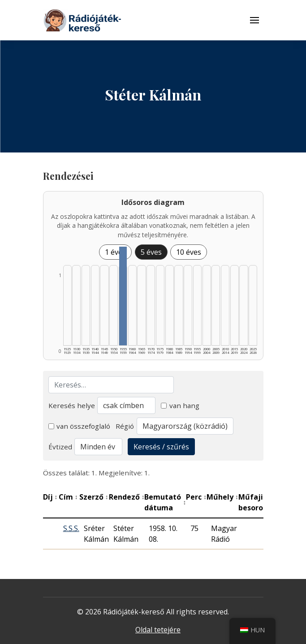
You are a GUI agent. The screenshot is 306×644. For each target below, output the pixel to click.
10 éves (189, 252)
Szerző (94, 497)
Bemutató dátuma (165, 502)
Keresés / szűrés (161, 447)
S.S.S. (71, 528)
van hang (180, 405)
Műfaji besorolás (258, 502)
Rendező (127, 497)
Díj (50, 497)
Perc (196, 497)
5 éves (151, 252)
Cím (68, 497)
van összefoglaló (80, 426)
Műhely (222, 497)
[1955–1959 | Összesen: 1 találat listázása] (123, 296)
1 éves (115, 252)
